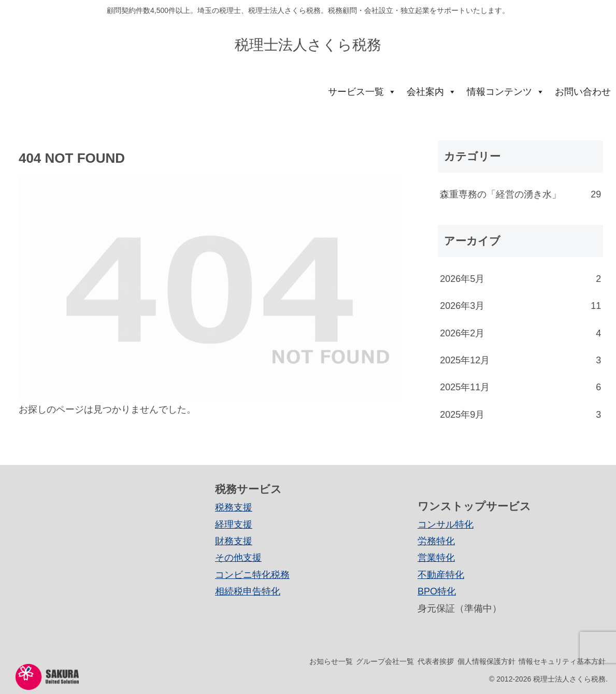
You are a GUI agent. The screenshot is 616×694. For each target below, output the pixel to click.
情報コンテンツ (506, 92)
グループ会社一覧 (359, 661)
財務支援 (234, 541)
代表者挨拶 (417, 661)
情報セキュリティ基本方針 (558, 661)
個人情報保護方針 (475, 661)
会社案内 (432, 92)
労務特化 (436, 541)
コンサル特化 (446, 525)
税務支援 (234, 507)
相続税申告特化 (248, 591)
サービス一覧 (362, 92)
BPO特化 (437, 591)
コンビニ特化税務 (252, 575)
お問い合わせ (583, 92)
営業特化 (436, 558)
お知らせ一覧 (297, 661)
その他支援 (238, 558)
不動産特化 (441, 575)
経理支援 (234, 525)
